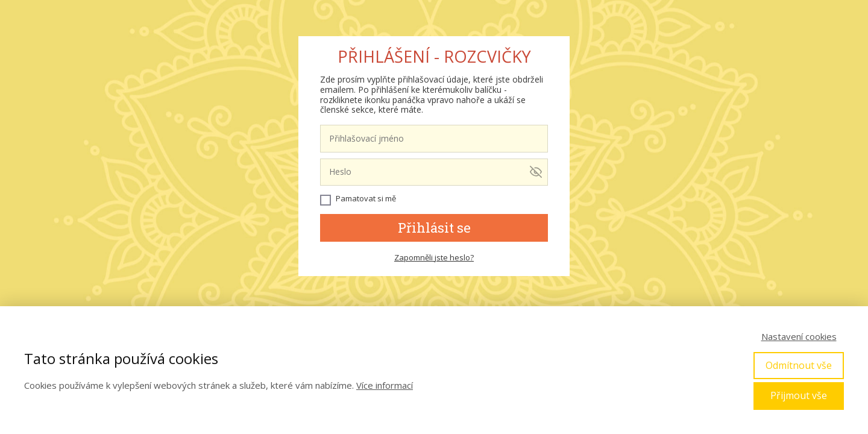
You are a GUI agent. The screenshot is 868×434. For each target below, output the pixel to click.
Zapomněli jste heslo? (434, 257)
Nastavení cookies (799, 336)
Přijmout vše (799, 395)
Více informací (385, 385)
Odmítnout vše (799, 365)
